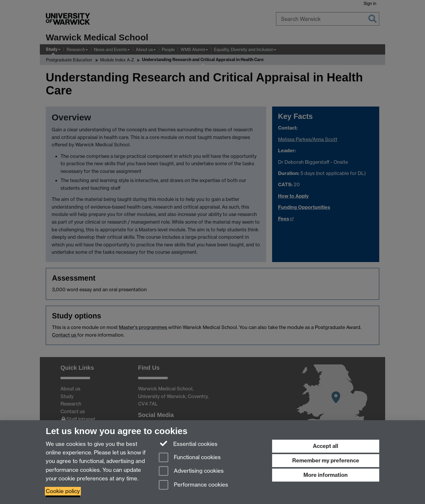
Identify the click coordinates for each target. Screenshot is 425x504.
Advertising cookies (191, 471)
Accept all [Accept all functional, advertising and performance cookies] (326, 446)
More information (326, 475)
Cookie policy (63, 491)
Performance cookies (193, 485)
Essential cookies (188, 444)
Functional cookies (190, 458)
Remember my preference (326, 460)
